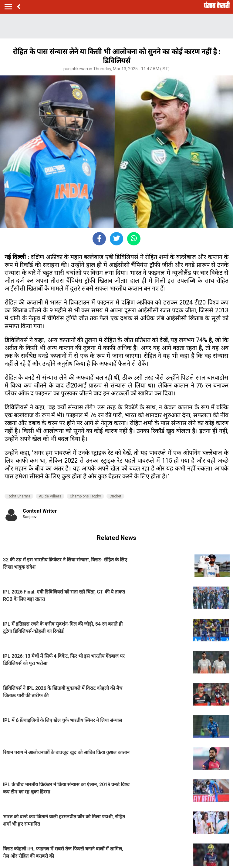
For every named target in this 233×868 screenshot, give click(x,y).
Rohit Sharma (19, 496)
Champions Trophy (85, 496)
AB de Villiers (50, 496)
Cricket (115, 496)
